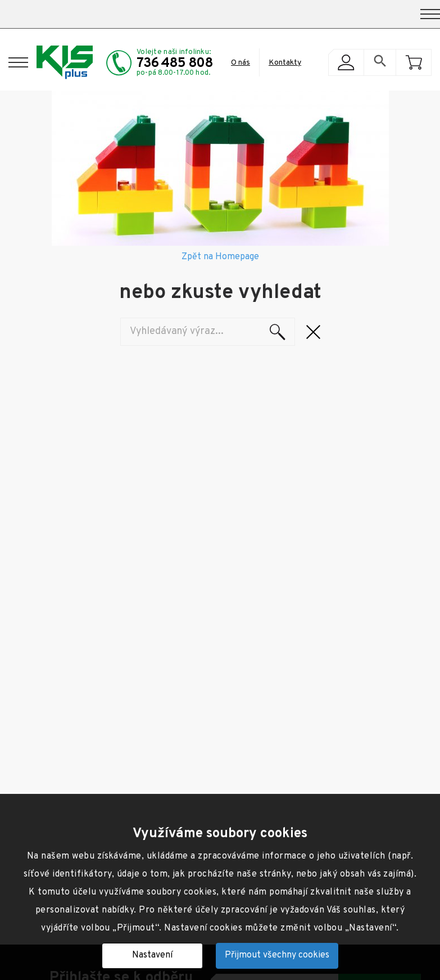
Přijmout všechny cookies (277, 955)
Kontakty (285, 63)
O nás (241, 63)
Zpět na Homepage (220, 257)
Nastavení (152, 955)
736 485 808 (175, 64)
